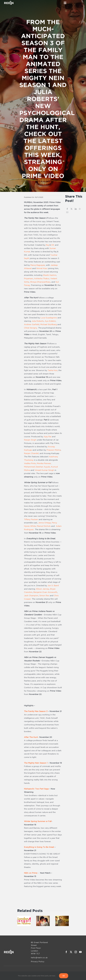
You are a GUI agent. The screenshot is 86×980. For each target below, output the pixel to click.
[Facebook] (67, 209)
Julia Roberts (38, 321)
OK (64, 976)
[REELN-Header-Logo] (9, 1)
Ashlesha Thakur (42, 278)
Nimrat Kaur (42, 268)
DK (53, 245)
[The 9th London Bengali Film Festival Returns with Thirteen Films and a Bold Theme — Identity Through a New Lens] (24, 917)
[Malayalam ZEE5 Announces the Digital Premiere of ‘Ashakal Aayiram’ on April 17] (62, 917)
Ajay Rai (48, 437)
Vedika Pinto (30, 463)
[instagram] (76, 952)
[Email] (67, 212)
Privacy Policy (38, 962)
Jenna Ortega (44, 523)
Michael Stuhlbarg (49, 324)
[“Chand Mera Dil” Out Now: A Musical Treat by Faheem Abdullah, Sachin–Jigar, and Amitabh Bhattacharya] (43, 917)
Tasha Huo (53, 370)
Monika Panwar (44, 463)
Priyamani (29, 278)
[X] (71, 209)
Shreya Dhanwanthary (40, 282)
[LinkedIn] (76, 209)
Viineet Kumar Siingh (44, 470)
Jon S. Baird (53, 585)
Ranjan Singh (30, 440)
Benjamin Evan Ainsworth (45, 592)
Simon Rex (44, 595)
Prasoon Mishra (54, 450)
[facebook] (66, 952)
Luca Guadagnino (49, 318)
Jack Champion (31, 595)
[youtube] (80, 952)
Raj (47, 245)
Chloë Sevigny (31, 328)
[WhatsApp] (80, 209)
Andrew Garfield (32, 324)
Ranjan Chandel (31, 453)
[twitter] (71, 952)
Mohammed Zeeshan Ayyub (37, 467)
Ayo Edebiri (50, 321)
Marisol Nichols (44, 526)
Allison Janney (42, 589)
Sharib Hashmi (50, 275)
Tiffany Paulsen (31, 519)
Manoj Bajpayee (38, 265)
